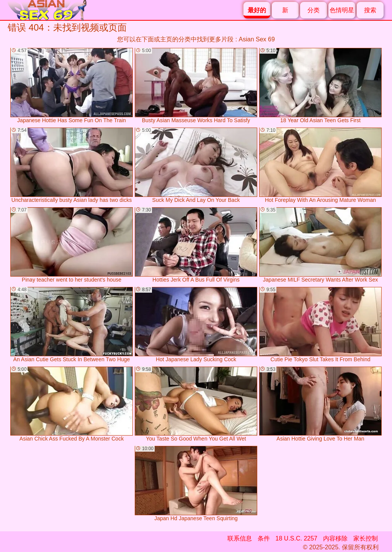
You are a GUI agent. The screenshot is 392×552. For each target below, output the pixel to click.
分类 (314, 10)
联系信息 (240, 538)
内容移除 (335, 538)
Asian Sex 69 (257, 39)
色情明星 (342, 10)
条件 (264, 538)
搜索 (370, 10)
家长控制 (366, 538)
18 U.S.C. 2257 (296, 538)
